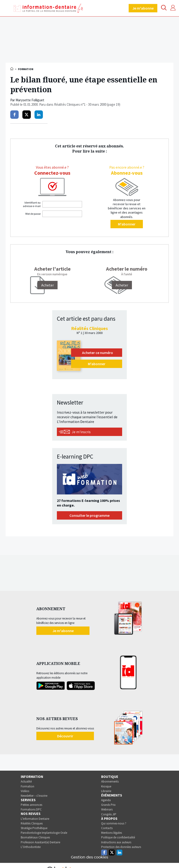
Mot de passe (33, 214)
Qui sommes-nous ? (114, 823)
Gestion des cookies (89, 857)
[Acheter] (48, 285)
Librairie (106, 791)
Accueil (12, 69)
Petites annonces (31, 805)
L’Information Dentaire (35, 819)
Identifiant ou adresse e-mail (32, 204)
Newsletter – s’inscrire (34, 796)
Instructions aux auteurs (116, 842)
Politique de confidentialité (118, 837)
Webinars (107, 809)
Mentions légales (112, 833)
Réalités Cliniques (32, 823)
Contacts (107, 828)
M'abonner (127, 224)
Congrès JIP (109, 814)
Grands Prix (108, 805)
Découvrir (65, 736)
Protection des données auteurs (121, 847)
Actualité (26, 781)
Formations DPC (31, 809)
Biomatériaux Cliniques (35, 837)
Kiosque (106, 786)
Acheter (122, 285)
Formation (28, 786)
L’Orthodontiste (31, 847)
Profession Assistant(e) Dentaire (40, 842)
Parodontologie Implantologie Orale (44, 833)
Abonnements (110, 781)
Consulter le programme (89, 515)
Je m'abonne (143, 8)
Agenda (106, 800)
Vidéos (25, 791)
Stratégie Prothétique (34, 828)
